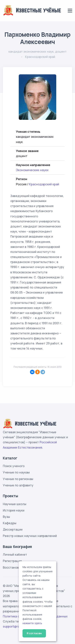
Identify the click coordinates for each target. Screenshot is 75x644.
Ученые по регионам (18, 479)
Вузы (6, 517)
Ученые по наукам (16, 472)
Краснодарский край (44, 184)
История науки (14, 510)
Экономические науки (32, 170)
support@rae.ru (14, 626)
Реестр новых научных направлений (30, 536)
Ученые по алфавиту (18, 485)
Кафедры (10, 523)
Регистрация (12, 561)
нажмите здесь (32, 623)
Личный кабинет (15, 555)
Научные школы (15, 504)
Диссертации (13, 529)
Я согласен (34, 633)
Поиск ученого (14, 466)
